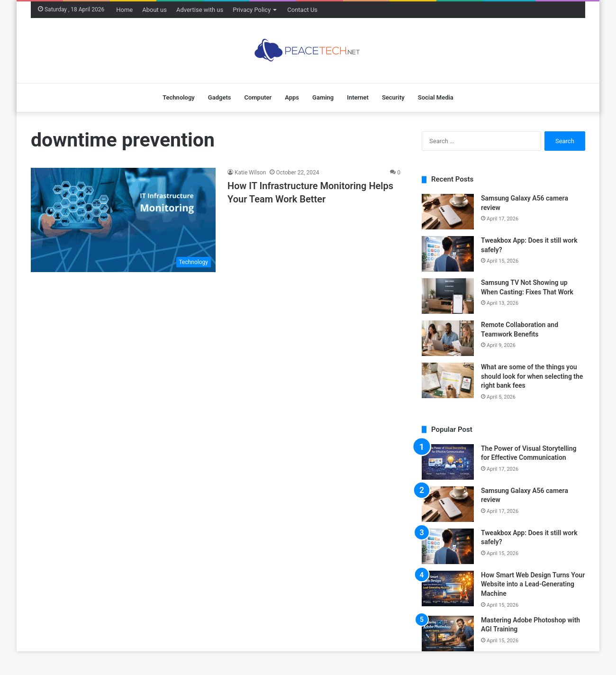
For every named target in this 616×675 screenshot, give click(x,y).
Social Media (436, 97)
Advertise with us (200, 10)
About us (154, 10)
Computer (258, 97)
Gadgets (220, 97)
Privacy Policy (252, 10)
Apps (292, 97)
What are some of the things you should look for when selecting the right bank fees (532, 376)
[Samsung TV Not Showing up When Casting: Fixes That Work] (448, 296)
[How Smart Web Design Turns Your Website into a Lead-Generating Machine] (448, 588)
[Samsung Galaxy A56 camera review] (448, 212)
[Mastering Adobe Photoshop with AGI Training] (448, 634)
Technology (179, 97)
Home (124, 10)
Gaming (323, 97)
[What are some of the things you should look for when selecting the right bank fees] (448, 380)
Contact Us (302, 10)
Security (393, 97)
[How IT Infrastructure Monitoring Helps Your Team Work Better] (123, 220)
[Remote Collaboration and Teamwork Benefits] (448, 338)
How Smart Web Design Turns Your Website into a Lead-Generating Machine (533, 584)
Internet (358, 97)
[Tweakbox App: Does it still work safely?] (448, 254)
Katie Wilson (250, 173)
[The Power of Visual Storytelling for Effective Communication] (448, 462)
